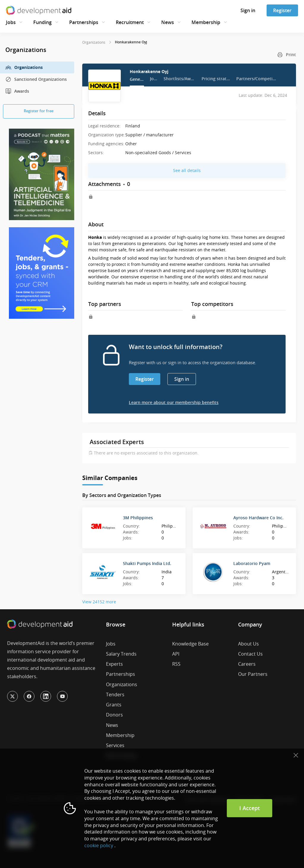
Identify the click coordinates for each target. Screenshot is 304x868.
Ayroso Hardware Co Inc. (258, 518)
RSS (176, 664)
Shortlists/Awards (180, 79)
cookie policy (99, 845)
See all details (187, 170)
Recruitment (130, 22)
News (168, 22)
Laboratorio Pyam (252, 563)
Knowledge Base (190, 644)
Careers (247, 664)
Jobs (11, 22)
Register (282, 10)
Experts (114, 664)
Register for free (39, 111)
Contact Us (250, 654)
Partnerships (84, 22)
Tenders (115, 695)
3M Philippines (138, 518)
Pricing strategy (216, 79)
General (137, 79)
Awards (17, 91)
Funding (42, 22)
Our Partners (253, 674)
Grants (114, 705)
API (176, 654)
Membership (206, 22)
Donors (114, 715)
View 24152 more (99, 602)
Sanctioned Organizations (36, 79)
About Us (248, 644)
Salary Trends (121, 654)
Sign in (248, 10)
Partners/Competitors (256, 79)
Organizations (24, 67)
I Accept (250, 808)
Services (115, 745)
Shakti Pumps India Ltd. (147, 563)
